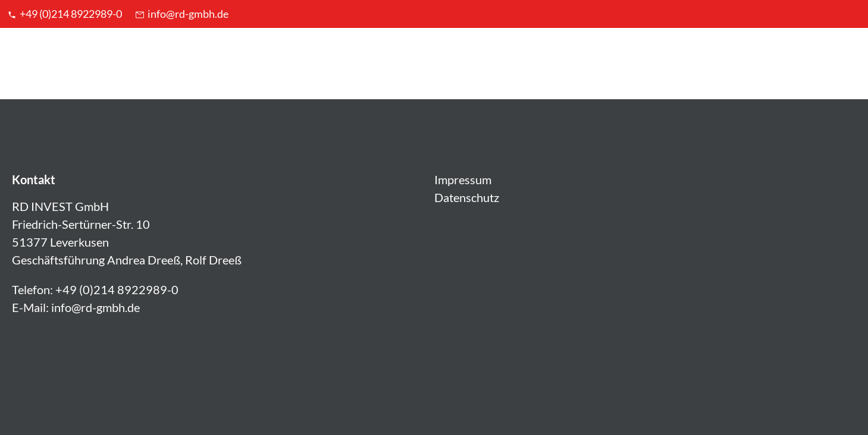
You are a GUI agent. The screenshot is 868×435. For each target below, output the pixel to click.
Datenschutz (467, 197)
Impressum (463, 179)
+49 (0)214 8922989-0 (64, 14)
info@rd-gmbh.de (181, 14)
